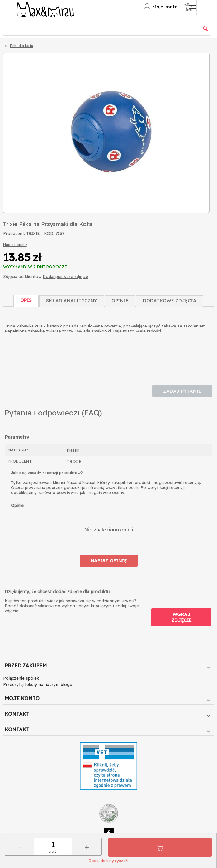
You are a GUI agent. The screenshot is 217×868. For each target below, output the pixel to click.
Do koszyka (160, 847)
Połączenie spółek (21, 678)
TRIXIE (33, 233)
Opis (26, 300)
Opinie (120, 301)
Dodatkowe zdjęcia (170, 301)
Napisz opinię (15, 245)
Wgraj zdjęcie (182, 617)
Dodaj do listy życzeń (108, 861)
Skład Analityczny (72, 301)
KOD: (49, 233)
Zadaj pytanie (182, 391)
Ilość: (53, 852)
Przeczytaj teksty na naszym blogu (38, 684)
